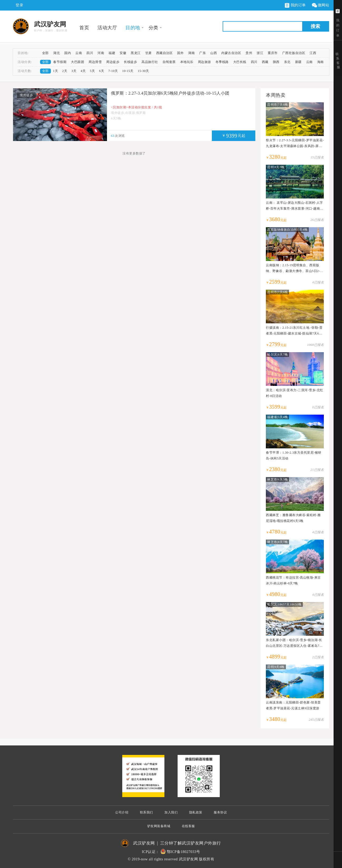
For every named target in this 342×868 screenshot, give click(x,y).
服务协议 (220, 812)
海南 (321, 62)
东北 (287, 62)
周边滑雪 (95, 62)
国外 (180, 53)
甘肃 (148, 53)
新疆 (298, 62)
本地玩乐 (187, 62)
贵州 (249, 53)
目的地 (133, 28)
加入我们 (171, 812)
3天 (74, 71)
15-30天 (143, 71)
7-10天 (113, 71)
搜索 (315, 26)
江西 (313, 53)
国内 (68, 53)
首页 (84, 28)
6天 (102, 71)
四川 (90, 53)
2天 (65, 71)
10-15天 (128, 71)
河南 (101, 53)
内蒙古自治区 (231, 53)
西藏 (265, 62)
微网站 (320, 5)
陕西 (276, 62)
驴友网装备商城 (159, 826)
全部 (45, 53)
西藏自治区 (165, 53)
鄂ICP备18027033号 (184, 852)
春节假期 (60, 62)
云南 (79, 53)
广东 (202, 53)
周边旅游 (204, 62)
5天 (92, 71)
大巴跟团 (77, 62)
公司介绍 (122, 812)
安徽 (123, 53)
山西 (214, 53)
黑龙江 (136, 53)
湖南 (191, 53)
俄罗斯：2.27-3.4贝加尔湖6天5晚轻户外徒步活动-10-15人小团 (170, 93)
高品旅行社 (150, 62)
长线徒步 (130, 62)
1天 (55, 71)
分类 (153, 28)
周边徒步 (113, 62)
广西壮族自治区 (294, 53)
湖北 (57, 53)
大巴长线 (240, 62)
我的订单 (295, 5)
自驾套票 (169, 62)
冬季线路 (222, 62)
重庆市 (273, 53)
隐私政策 (196, 812)
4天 (83, 71)
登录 (19, 5)
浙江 (260, 53)
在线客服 (188, 826)
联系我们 (146, 812)
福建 (112, 53)
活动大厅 (107, 28)
